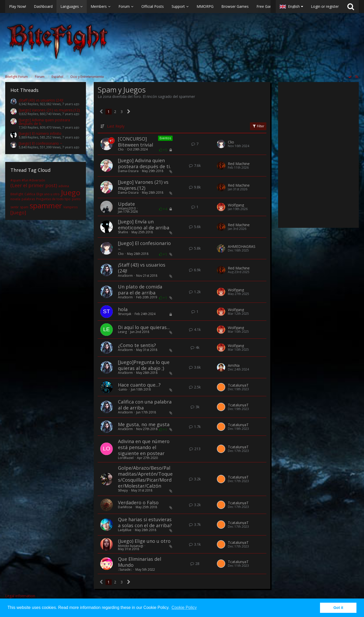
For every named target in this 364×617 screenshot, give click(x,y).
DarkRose (125, 507)
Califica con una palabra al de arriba (145, 405)
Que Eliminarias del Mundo (140, 562)
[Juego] (18, 212)
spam (24, 207)
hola (123, 309)
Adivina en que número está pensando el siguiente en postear (144, 447)
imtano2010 (127, 208)
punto (76, 199)
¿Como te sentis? (137, 345)
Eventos (165, 138)
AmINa (234, 366)
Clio (121, 149)
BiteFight (17, 194)
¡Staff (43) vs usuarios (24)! (41, 100)
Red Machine (239, 164)
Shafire (123, 232)
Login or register (325, 6)
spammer (46, 205)
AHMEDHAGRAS (242, 247)
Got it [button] (338, 608)
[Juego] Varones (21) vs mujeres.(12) (49, 110)
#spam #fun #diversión (28, 180)
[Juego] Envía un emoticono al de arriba (144, 225)
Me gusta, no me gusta (144, 424)
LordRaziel (126, 458)
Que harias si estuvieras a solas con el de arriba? (145, 522)
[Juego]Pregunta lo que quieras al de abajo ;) (144, 365)
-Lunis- (123, 389)
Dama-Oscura (128, 171)
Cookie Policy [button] (184, 607)
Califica (30, 194)
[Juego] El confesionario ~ (40, 143)
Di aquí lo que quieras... (144, 327)
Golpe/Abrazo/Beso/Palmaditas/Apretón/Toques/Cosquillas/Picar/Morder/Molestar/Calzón (145, 477)
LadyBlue (125, 530)
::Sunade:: (125, 569)
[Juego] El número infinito (40, 133)
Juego (71, 192)
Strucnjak (125, 314)
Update (126, 204)
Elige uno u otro (48, 194)
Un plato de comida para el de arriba (140, 290)
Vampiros (70, 207)
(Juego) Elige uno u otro (144, 541)
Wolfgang (236, 205)
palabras (28, 199)
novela (15, 199)
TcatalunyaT (238, 385)
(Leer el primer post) (34, 185)
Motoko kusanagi (131, 546)
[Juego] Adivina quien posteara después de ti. (44, 122)
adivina (64, 186)
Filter (258, 126)
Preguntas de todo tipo (53, 199)
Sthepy (123, 490)
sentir (15, 207)
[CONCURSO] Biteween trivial (136, 142)
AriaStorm (125, 276)
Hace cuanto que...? (139, 385)
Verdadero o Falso (138, 502)
